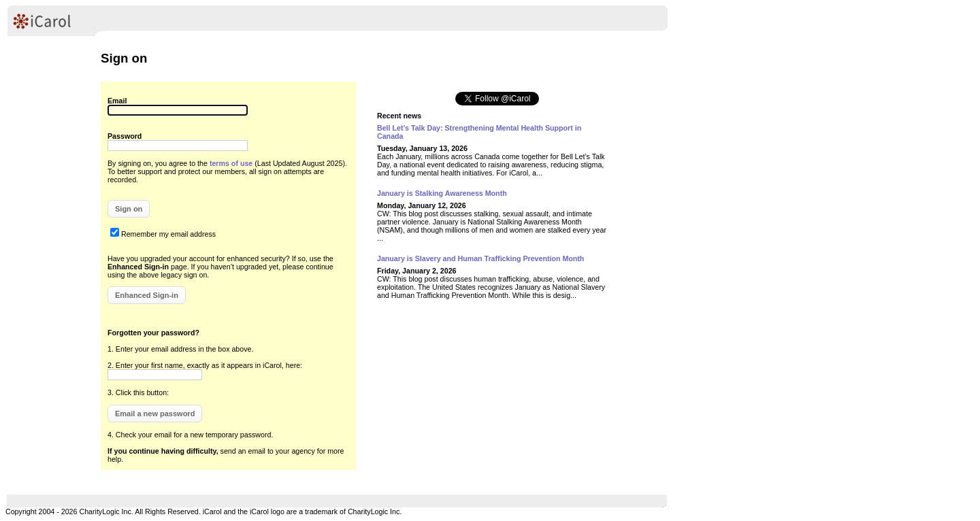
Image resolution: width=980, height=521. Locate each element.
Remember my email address (168, 234)
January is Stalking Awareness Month (442, 193)
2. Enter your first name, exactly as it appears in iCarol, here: (205, 365)
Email (117, 101)
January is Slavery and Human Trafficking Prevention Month (480, 258)
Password (125, 136)
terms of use (231, 163)
